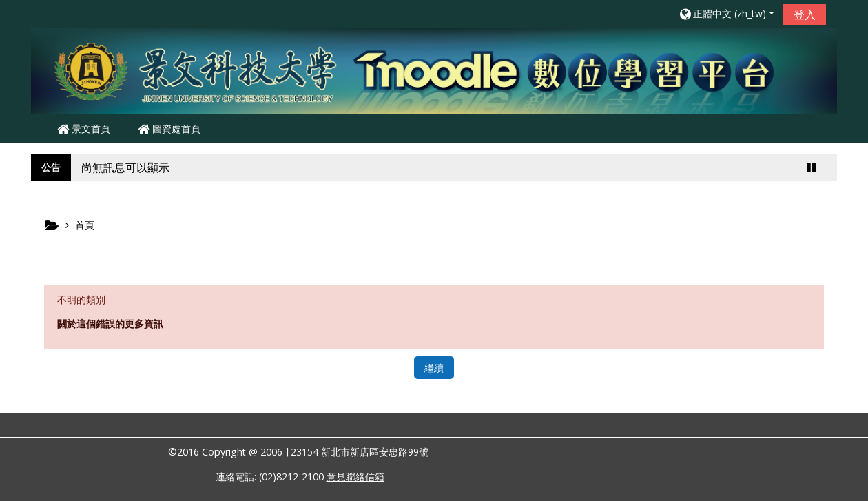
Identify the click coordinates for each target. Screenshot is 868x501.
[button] (726, 13)
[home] (434, 70)
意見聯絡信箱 (355, 477)
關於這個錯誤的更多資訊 (110, 324)
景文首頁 (84, 129)
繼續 (434, 368)
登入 (805, 14)
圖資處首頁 (169, 129)
